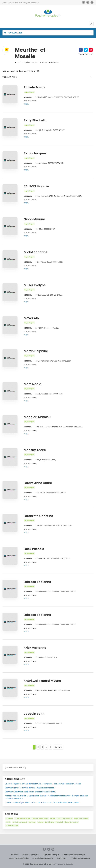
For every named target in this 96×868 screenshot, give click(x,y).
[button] (91, 24)
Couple (53, 819)
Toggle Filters (10, 77)
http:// (26, 104)
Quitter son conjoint (72, 822)
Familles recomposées (20, 822)
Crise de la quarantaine (65, 819)
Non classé (59, 822)
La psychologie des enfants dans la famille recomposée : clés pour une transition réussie (43, 784)
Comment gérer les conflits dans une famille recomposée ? (30, 788)
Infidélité (40, 822)
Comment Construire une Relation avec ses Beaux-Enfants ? (30, 792)
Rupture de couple (12, 825)
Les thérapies (50, 822)
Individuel (32, 822)
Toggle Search (13, 33)
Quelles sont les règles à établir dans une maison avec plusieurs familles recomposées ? (43, 802)
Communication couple (22, 819)
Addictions (9, 819)
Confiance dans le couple (40, 819)
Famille (8, 822)
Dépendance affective (81, 819)
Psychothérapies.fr (31, 62)
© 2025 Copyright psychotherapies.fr (39, 864)
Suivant (58, 747)
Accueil (18, 62)
